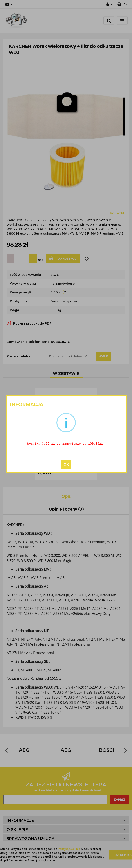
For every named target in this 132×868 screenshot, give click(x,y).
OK (66, 465)
